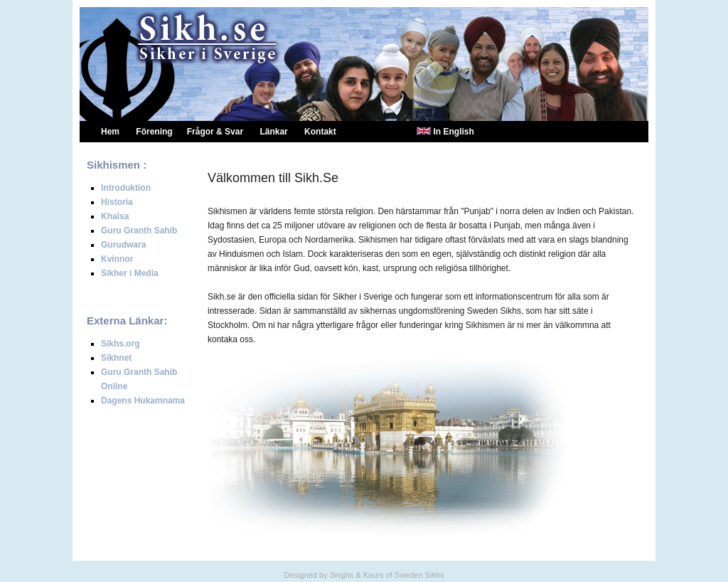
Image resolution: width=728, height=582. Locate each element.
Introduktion (126, 188)
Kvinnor (117, 259)
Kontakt (320, 132)
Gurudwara (123, 245)
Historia (117, 202)
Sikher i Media (130, 273)
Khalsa (115, 216)
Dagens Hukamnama (143, 401)
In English (453, 132)
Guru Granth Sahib (139, 231)
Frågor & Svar (215, 132)
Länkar (273, 132)
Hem (110, 132)
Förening (154, 132)
